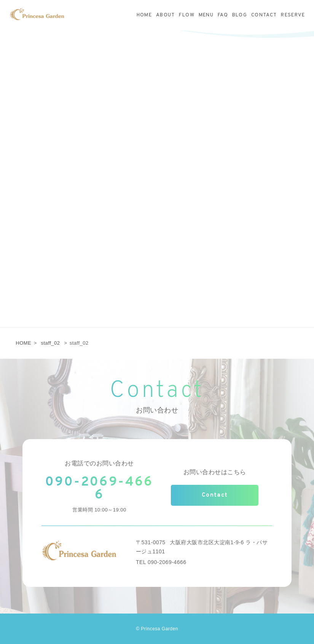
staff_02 (50, 343)
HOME (23, 343)
